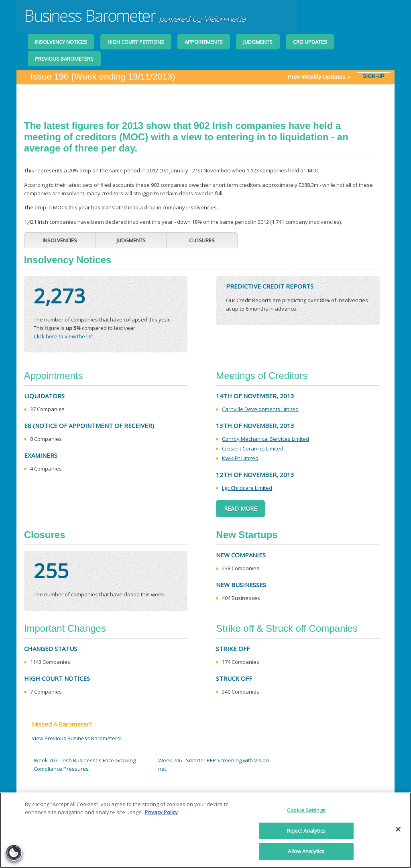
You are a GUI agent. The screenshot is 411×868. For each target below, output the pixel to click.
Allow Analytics (306, 851)
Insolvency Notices (61, 42)
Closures (202, 240)
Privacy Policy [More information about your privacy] (161, 812)
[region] (205, 830)
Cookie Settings (306, 810)
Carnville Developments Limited (260, 409)
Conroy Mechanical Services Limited (266, 439)
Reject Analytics (306, 831)
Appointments (204, 42)
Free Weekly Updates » (322, 77)
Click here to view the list (63, 336)
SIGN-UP (374, 76)
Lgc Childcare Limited (247, 488)
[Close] (398, 829)
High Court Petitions (136, 42)
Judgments (258, 42)
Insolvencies (60, 240)
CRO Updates (310, 42)
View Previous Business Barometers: (76, 738)
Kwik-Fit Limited (240, 458)
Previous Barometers (64, 59)
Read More (240, 509)
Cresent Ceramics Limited (253, 448)
